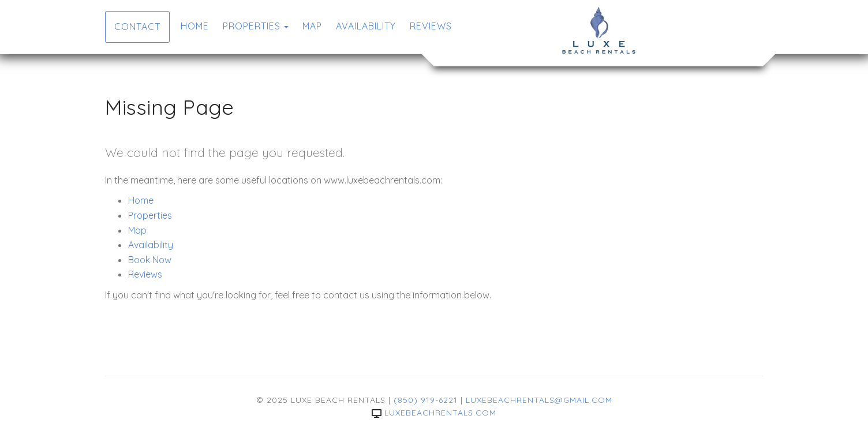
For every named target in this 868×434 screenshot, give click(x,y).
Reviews (431, 26)
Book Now (150, 260)
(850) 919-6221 (426, 400)
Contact (137, 27)
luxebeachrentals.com (434, 413)
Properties (252, 26)
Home (195, 26)
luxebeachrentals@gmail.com (539, 400)
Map (312, 26)
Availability (366, 26)
